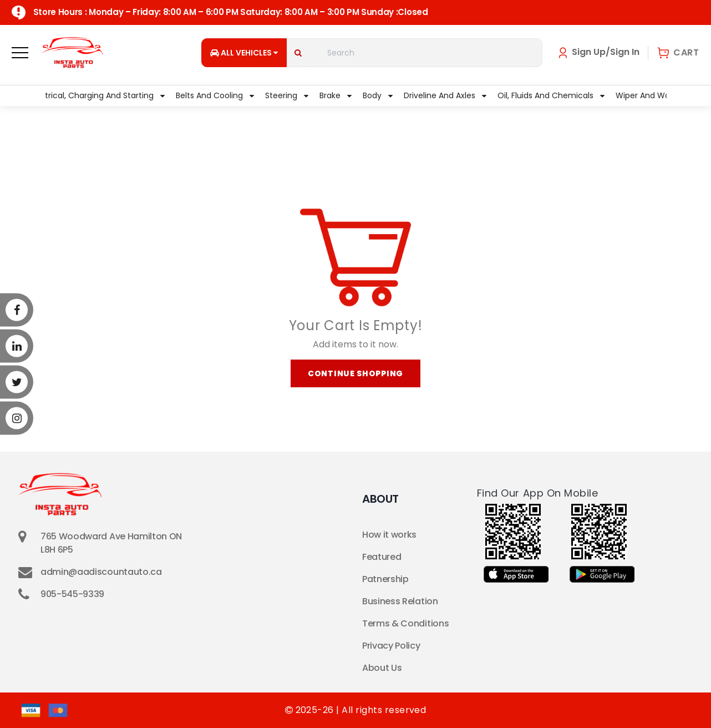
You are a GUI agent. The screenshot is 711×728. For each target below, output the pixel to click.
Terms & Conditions (405, 623)
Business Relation (400, 601)
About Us (382, 668)
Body (378, 95)
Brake (336, 95)
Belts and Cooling (215, 95)
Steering (287, 95)
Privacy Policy (391, 646)
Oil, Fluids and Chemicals (551, 95)
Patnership (385, 579)
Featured (382, 557)
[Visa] (31, 710)
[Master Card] (58, 710)
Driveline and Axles (445, 95)
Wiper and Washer (657, 95)
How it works (389, 535)
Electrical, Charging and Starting (97, 95)
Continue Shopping (355, 373)
